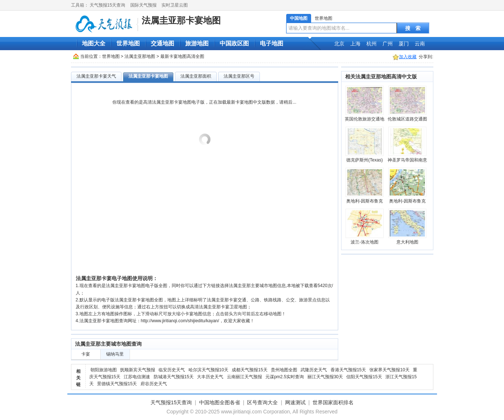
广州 (388, 44)
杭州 (372, 44)
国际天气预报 (143, 5)
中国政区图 (234, 43)
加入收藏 (408, 57)
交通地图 (163, 43)
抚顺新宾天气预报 (138, 370)
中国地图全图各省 (220, 402)
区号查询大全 (262, 402)
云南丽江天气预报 (244, 377)
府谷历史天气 (154, 384)
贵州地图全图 (284, 370)
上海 (355, 44)
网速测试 (295, 402)
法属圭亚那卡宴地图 (181, 20)
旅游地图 (197, 43)
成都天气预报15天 (249, 370)
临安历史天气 (172, 370)
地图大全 (94, 43)
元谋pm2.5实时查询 (285, 377)
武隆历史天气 (314, 370)
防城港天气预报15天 (174, 377)
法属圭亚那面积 (196, 76)
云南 (420, 44)
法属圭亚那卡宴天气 (96, 76)
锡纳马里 (115, 354)
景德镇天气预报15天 (117, 384)
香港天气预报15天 (348, 370)
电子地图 (272, 43)
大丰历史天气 (210, 377)
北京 (339, 44)
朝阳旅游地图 (104, 370)
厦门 (404, 44)
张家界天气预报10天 (389, 370)
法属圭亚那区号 (239, 76)
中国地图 (299, 18)
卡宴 (86, 354)
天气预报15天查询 (107, 5)
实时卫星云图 (175, 5)
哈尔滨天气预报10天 (208, 370)
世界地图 (324, 18)
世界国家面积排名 (333, 402)
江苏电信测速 (137, 377)
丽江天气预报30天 (325, 377)
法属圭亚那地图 (140, 56)
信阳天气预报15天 (364, 377)
